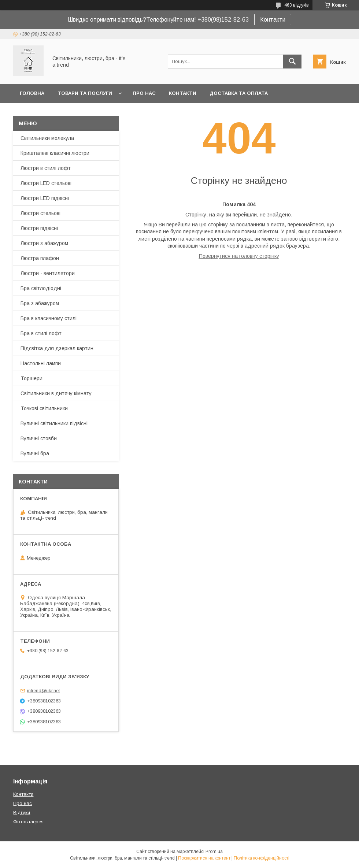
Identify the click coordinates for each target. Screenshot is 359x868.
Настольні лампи (41, 363)
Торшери (32, 378)
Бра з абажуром (40, 303)
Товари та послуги (85, 93)
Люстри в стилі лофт (46, 168)
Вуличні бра (35, 453)
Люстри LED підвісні (45, 198)
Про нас (144, 93)
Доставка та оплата (239, 93)
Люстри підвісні (39, 228)
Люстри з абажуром (44, 243)
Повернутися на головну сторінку (239, 256)
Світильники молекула (47, 138)
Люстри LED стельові (46, 183)
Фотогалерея (28, 822)
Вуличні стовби (39, 438)
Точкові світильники (44, 408)
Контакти (273, 20)
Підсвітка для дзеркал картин (57, 348)
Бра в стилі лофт (41, 333)
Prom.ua (214, 852)
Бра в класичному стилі (49, 318)
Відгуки (22, 813)
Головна (32, 93)
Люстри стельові (40, 213)
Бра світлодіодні (41, 288)
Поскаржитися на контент (204, 858)
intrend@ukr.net (43, 691)
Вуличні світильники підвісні (54, 423)
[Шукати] (292, 62)
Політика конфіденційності (262, 858)
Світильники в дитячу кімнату (56, 393)
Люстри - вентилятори (48, 273)
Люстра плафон (40, 258)
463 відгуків (297, 5)
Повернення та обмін (51, 112)
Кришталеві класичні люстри (55, 153)
